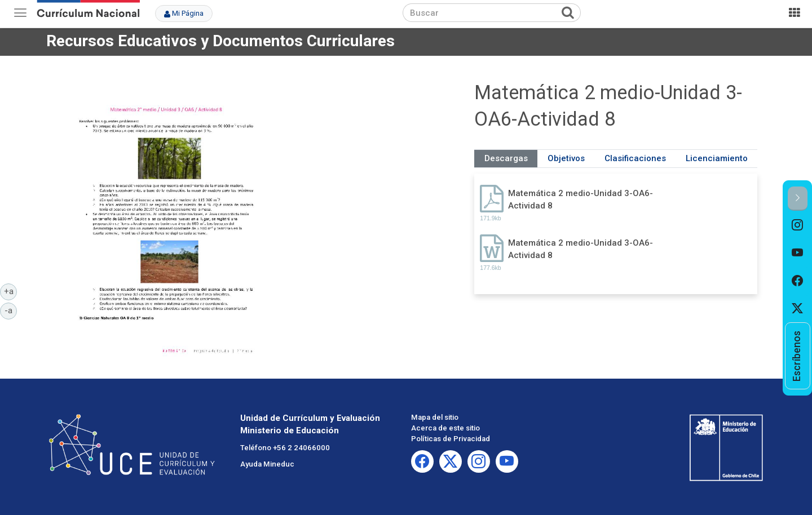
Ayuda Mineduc (267, 464)
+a (11, 291)
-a (11, 310)
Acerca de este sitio (445, 428)
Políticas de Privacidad (451, 439)
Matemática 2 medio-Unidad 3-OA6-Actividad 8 (581, 199)
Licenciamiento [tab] (717, 158)
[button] (798, 199)
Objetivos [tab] (566, 158)
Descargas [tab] (506, 158)
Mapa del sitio (435, 417)
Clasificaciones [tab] (635, 158)
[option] (798, 225)
